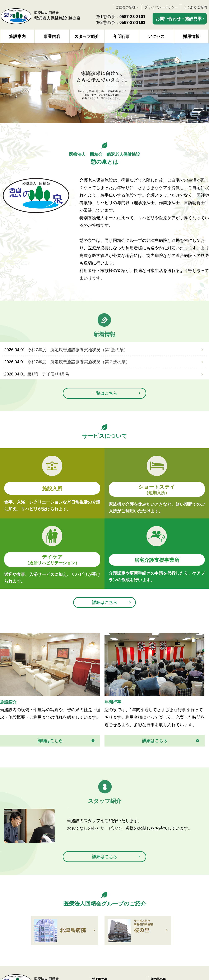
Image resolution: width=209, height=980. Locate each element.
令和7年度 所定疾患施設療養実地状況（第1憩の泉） (78, 350)
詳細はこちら (104, 602)
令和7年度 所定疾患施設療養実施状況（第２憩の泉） (78, 362)
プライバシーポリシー (161, 7)
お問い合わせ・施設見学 (179, 19)
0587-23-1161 (132, 22)
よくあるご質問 (195, 7)
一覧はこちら (104, 393)
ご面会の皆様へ (127, 7)
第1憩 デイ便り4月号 (48, 374)
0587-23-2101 (132, 17)
